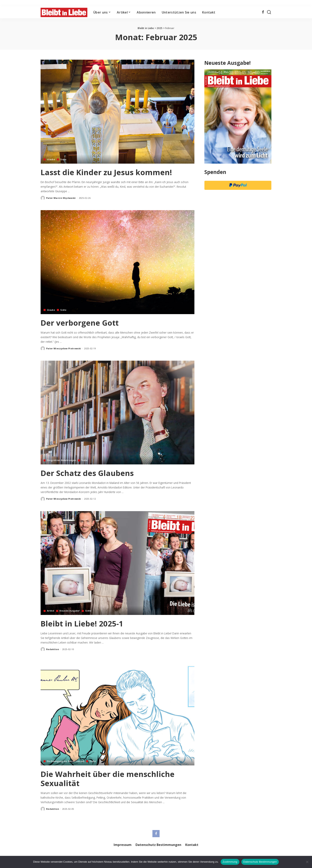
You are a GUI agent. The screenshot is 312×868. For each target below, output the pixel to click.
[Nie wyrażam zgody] (307, 862)
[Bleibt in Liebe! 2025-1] (117, 563)
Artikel (51, 611)
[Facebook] (263, 12)
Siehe (64, 160)
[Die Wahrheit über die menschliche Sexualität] (117, 713)
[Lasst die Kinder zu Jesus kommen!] (117, 112)
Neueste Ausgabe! (70, 611)
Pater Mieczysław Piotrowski (64, 348)
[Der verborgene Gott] (117, 262)
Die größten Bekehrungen (62, 460)
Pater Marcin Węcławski (61, 198)
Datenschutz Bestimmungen (260, 862)
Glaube (51, 160)
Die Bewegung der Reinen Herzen (67, 761)
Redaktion (53, 649)
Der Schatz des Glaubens (89, 473)
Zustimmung (230, 862)
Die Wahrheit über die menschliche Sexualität (110, 778)
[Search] (269, 12)
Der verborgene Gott (81, 323)
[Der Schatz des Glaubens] (117, 413)
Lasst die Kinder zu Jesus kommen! (109, 172)
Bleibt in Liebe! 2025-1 (84, 623)
